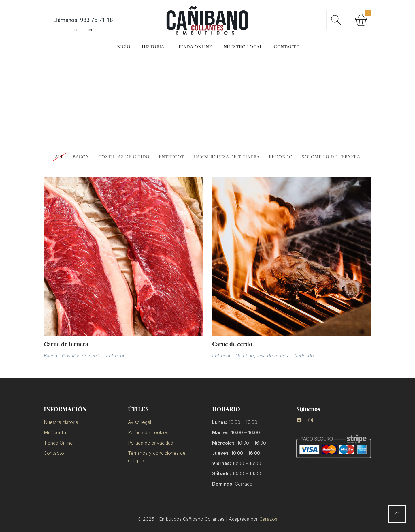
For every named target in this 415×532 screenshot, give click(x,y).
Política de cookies (148, 433)
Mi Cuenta (55, 433)
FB (77, 30)
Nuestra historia (61, 422)
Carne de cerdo (232, 344)
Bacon (50, 356)
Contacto (54, 453)
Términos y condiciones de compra (157, 457)
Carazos (268, 519)
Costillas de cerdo (82, 356)
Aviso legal (139, 422)
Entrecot (115, 356)
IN (90, 30)
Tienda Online (58, 443)
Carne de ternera (66, 344)
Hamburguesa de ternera (263, 356)
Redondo (304, 356)
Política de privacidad (151, 443)
